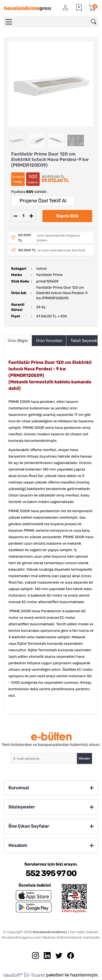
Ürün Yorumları (49, 341)
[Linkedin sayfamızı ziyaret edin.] (45, 957)
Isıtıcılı (42, 269)
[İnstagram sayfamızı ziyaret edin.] (33, 957)
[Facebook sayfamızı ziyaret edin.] (69, 957)
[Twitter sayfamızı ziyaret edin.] (57, 957)
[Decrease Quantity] (16, 216)
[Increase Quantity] (31, 216)
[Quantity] (23, 216)
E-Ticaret (36, 975)
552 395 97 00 (51, 873)
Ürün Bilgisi (18, 341)
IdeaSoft (13, 975)
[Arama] (94, 22)
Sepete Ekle (67, 216)
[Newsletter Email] (44, 758)
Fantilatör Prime (50, 275)
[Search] (51, 22)
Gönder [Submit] (84, 758)
